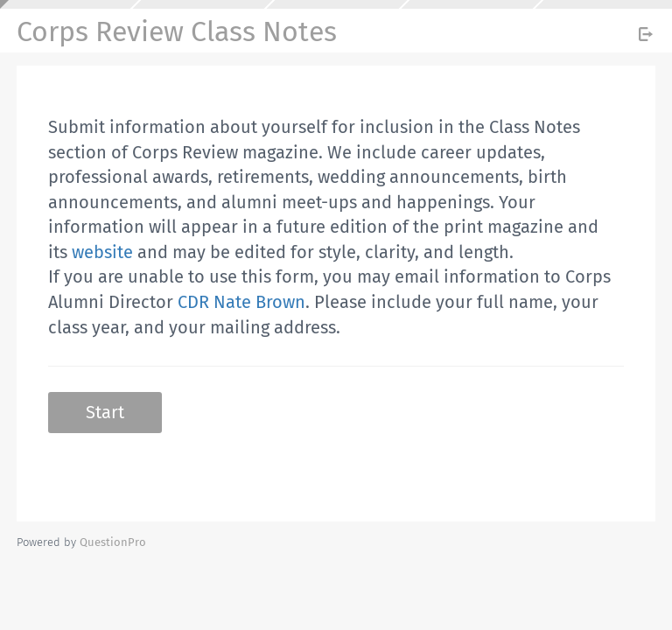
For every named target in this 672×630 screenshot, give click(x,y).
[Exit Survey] (646, 34)
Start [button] (105, 412)
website (102, 252)
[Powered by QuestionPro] (113, 542)
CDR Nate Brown (241, 302)
